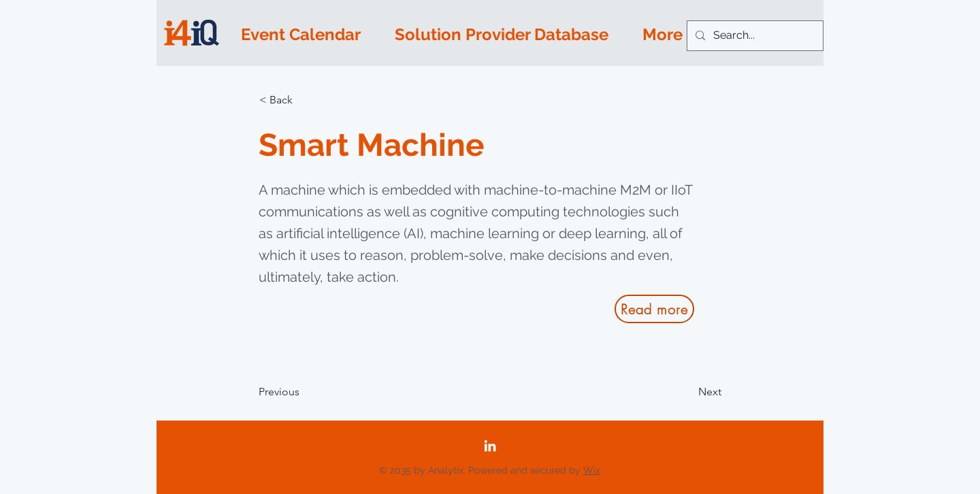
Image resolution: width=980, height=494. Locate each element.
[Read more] (654, 309)
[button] (304, 100)
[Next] (687, 392)
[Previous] (304, 392)
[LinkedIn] (490, 446)
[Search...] (754, 36)
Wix (592, 470)
